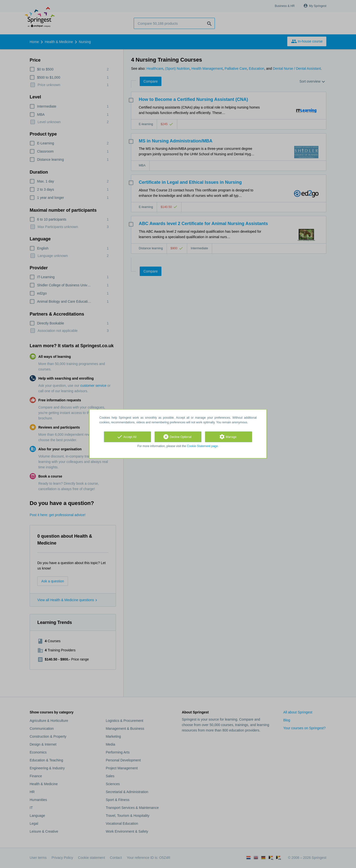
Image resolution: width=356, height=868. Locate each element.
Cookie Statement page (202, 446)
